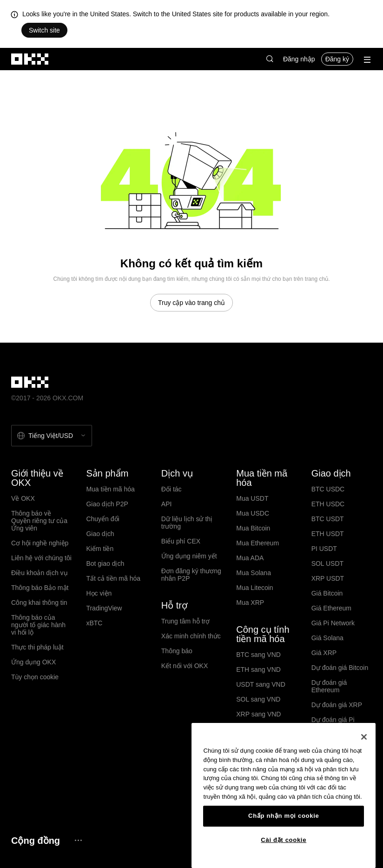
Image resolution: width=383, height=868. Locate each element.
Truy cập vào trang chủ (191, 303)
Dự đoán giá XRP (337, 705)
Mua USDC (253, 513)
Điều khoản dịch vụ (40, 573)
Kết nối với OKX (185, 666)
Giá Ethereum (331, 608)
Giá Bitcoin (327, 593)
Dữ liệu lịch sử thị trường (187, 523)
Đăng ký (337, 59)
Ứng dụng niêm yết (189, 556)
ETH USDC (328, 504)
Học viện (99, 593)
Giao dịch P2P (107, 504)
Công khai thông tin (39, 603)
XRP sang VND (258, 714)
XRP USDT (328, 578)
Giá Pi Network (333, 623)
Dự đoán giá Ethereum (329, 686)
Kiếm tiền (100, 549)
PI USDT (324, 549)
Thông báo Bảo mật (40, 588)
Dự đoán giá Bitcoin (340, 668)
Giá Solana (327, 638)
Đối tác (172, 489)
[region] (284, 795)
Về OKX (23, 498)
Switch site (44, 30)
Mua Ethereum (258, 543)
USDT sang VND (261, 684)
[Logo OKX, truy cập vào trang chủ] (30, 59)
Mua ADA (250, 558)
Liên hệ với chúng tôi (41, 558)
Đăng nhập (299, 59)
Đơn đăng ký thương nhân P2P (191, 575)
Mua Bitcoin (253, 528)
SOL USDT (328, 563)
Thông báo (177, 651)
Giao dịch (100, 534)
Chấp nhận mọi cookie (284, 816)
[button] (270, 59)
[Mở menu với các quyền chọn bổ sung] (367, 60)
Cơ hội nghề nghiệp (40, 543)
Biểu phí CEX (181, 541)
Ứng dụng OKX (33, 662)
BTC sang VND (258, 655)
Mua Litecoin (254, 588)
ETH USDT (328, 534)
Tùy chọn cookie (35, 677)
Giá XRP (324, 653)
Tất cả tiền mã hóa (113, 578)
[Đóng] (364, 737)
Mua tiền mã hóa (110, 489)
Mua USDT (252, 498)
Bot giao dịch (105, 563)
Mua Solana (254, 573)
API (167, 504)
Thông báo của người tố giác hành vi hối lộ (38, 625)
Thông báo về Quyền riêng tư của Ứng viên (39, 521)
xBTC (94, 623)
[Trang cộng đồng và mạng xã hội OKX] (78, 840)
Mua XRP (250, 603)
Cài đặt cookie (284, 840)
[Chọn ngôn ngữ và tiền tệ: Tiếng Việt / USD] (52, 436)
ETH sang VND (258, 669)
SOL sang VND (258, 699)
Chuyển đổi (102, 519)
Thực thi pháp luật (37, 647)
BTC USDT (328, 519)
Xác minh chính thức (191, 636)
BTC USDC (328, 489)
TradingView (104, 608)
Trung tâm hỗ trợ (185, 621)
